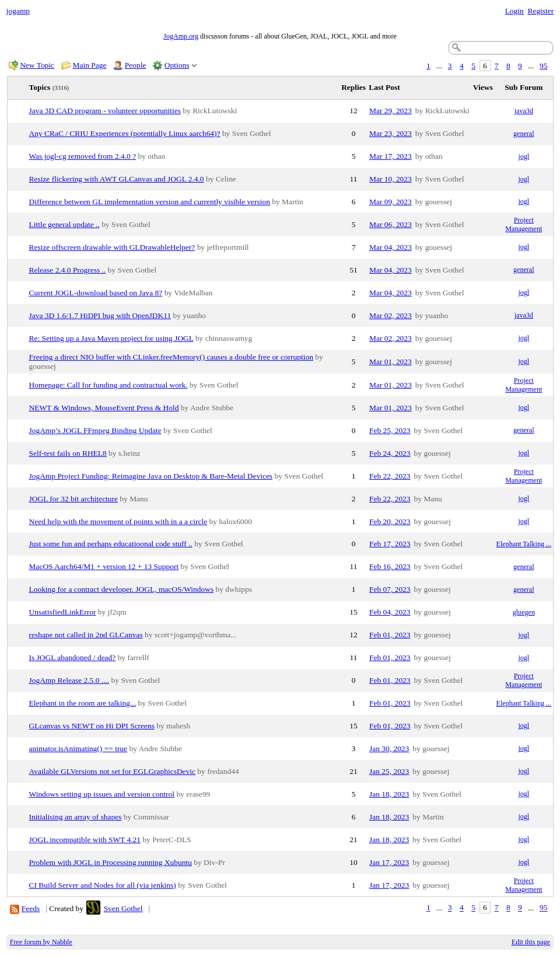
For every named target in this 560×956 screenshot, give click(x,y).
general (524, 134)
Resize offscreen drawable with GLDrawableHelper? (112, 247)
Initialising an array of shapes (76, 817)
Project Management (524, 224)
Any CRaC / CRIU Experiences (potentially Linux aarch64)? (125, 133)
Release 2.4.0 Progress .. (68, 270)
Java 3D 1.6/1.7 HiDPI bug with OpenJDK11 (100, 315)
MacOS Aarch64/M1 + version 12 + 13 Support (104, 566)
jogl (524, 156)
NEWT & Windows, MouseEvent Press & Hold (104, 408)
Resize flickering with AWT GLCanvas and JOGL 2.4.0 (117, 179)
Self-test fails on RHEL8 (68, 453)
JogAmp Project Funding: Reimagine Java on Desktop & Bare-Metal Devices (151, 476)
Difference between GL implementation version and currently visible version (150, 202)
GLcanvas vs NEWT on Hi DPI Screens (92, 726)
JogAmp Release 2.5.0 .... (69, 680)
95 (543, 66)
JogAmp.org (181, 36)
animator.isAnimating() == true (78, 749)
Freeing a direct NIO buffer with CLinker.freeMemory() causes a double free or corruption (171, 357)
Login (514, 11)
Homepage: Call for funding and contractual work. (108, 385)
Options (177, 65)
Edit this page (531, 942)
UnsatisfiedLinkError (63, 612)
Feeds (31, 908)
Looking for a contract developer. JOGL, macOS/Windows (122, 589)
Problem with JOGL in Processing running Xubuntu (111, 862)
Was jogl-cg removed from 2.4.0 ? (83, 156)
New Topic (37, 65)
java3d (524, 111)
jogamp (18, 11)
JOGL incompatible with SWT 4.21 (85, 840)
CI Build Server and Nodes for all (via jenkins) (103, 885)
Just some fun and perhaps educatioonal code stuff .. (111, 544)
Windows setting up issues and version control (102, 794)
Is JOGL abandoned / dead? (73, 657)
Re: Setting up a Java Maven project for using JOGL (111, 338)
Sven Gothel (123, 908)
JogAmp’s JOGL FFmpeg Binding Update (95, 430)
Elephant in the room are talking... (83, 703)
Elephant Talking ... (524, 544)
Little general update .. (64, 224)
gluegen (524, 612)
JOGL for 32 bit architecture (73, 499)
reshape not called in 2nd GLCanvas (86, 635)
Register (540, 11)
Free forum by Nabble (41, 942)
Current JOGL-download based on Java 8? (96, 293)
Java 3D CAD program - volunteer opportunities (105, 111)
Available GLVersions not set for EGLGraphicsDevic (112, 771)
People (136, 65)
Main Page (90, 65)
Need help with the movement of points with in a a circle (118, 521)
